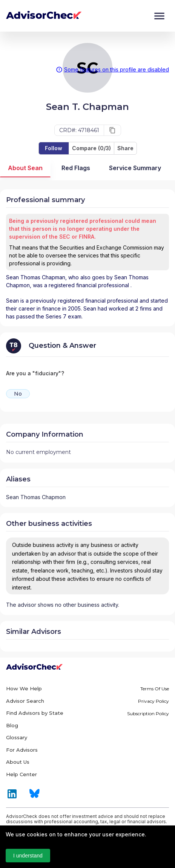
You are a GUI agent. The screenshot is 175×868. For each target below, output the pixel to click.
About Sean (25, 168)
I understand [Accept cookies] (28, 856)
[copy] (112, 130)
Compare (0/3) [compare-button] (91, 148)
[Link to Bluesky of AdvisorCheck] (35, 797)
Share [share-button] (125, 148)
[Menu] (159, 16)
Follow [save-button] (54, 148)
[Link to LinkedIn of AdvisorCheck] (12, 797)
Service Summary (135, 168)
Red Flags (76, 168)
